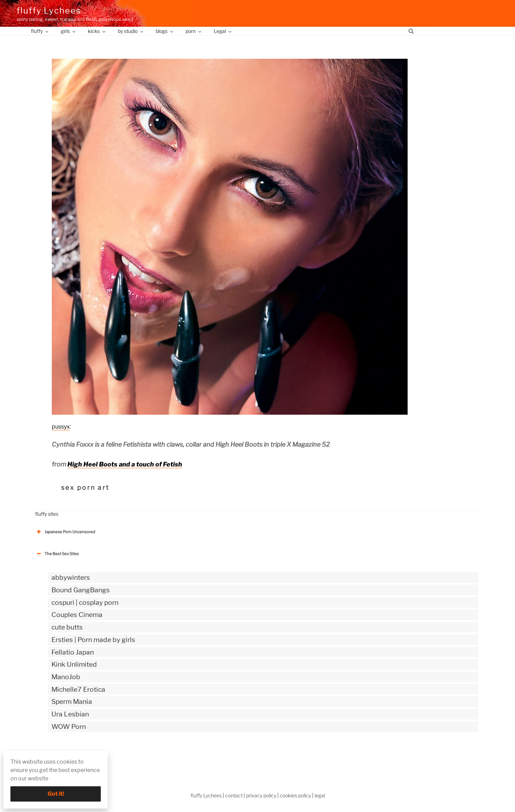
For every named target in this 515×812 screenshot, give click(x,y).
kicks (97, 31)
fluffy (40, 31)
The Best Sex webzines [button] (61, 755)
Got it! (56, 794)
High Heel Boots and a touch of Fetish (125, 464)
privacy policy (261, 795)
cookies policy (295, 795)
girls (69, 31)
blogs (165, 31)
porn (194, 31)
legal (320, 795)
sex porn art (85, 488)
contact (234, 795)
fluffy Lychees (49, 11)
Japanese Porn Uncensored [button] (65, 532)
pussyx (61, 427)
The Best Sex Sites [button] (57, 554)
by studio (131, 31)
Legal (223, 31)
